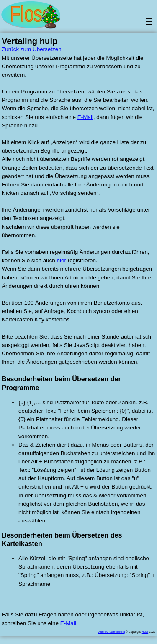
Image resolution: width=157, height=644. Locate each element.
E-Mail (85, 117)
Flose (145, 632)
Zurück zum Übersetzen (32, 49)
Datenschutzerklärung (111, 632)
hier (62, 260)
